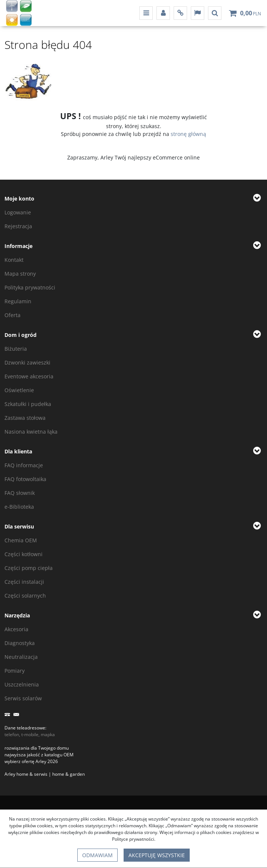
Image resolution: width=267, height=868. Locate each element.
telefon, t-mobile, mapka (30, 734)
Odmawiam (97, 855)
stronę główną (188, 134)
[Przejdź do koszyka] (251, 13)
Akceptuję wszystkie (157, 855)
